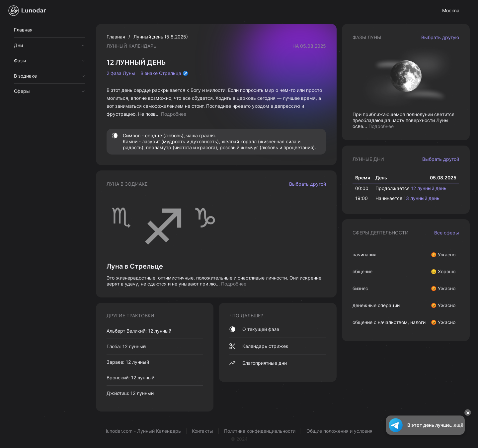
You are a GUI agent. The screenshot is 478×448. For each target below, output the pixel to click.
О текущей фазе (254, 329)
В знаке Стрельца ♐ (164, 73)
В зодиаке (25, 76)
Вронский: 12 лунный (130, 378)
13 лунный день (422, 198)
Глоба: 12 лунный (126, 346)
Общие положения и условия (339, 431)
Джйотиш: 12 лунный (130, 393)
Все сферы (447, 233)
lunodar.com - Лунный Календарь (143, 431)
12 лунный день (429, 188)
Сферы (22, 91)
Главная (23, 30)
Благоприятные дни (258, 363)
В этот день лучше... (425, 425)
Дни (18, 45)
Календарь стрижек (259, 346)
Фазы (20, 61)
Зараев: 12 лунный (128, 362)
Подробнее (174, 114)
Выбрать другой (308, 184)
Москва (451, 10)
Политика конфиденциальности (260, 431)
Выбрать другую (440, 37)
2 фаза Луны (121, 73)
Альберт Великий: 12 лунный (139, 331)
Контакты (202, 431)
